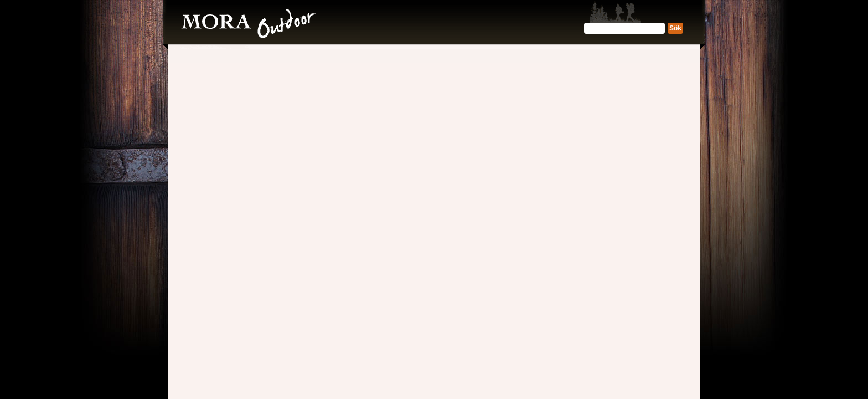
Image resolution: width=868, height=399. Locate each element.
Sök (675, 28)
